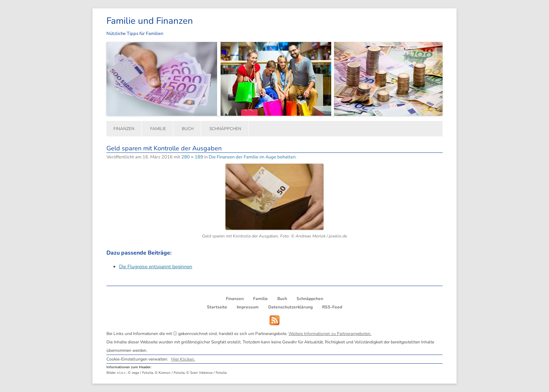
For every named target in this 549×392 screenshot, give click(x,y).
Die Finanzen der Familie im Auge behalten (252, 157)
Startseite (217, 307)
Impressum (248, 307)
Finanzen (124, 129)
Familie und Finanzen (150, 21)
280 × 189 (192, 157)
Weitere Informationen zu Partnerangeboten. (330, 334)
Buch (188, 129)
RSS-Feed (332, 307)
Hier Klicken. (183, 359)
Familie (158, 129)
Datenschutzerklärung (290, 307)
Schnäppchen (225, 129)
